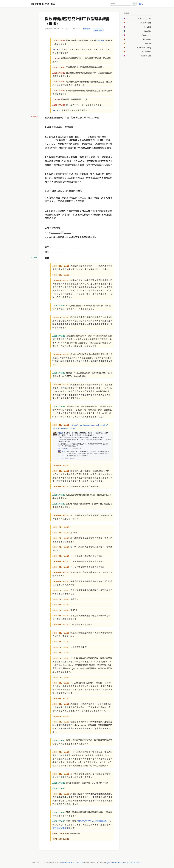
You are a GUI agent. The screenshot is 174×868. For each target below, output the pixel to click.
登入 (141, 4)
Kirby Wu (147, 39)
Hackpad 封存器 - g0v (43, 4)
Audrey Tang (146, 23)
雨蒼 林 (148, 43)
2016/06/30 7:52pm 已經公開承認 (92, 821)
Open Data (98, 30)
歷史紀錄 (86, 29)
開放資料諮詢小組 (60, 828)
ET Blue (148, 27)
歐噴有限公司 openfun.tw (72, 862)
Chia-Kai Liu (146, 52)
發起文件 (100, 40)
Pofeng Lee (146, 35)
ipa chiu (147, 31)
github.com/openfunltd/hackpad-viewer (124, 862)
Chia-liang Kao (145, 18)
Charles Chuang (144, 47)
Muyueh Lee (146, 56)
